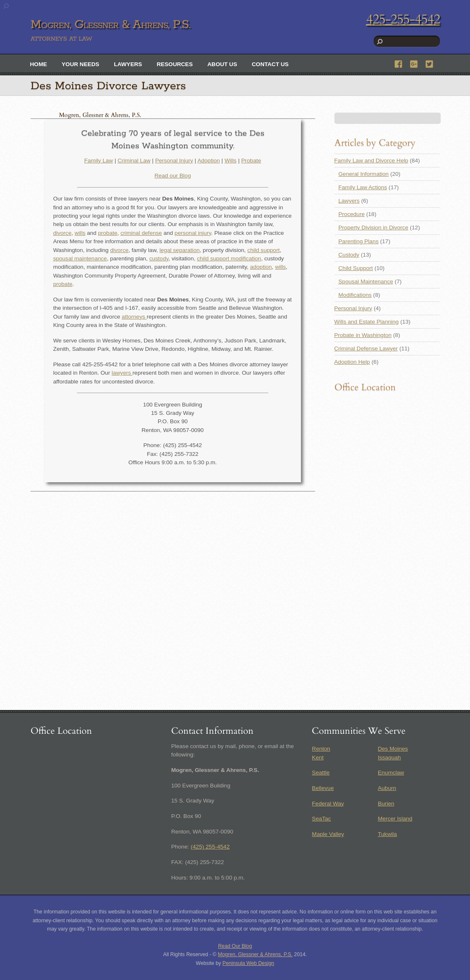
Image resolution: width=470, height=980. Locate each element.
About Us (222, 64)
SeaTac (321, 819)
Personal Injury (174, 161)
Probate (251, 161)
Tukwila (388, 834)
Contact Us (270, 64)
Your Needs (80, 64)
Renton (321, 749)
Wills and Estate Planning (367, 322)
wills (80, 233)
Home (39, 64)
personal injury (193, 233)
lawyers (122, 373)
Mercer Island (395, 819)
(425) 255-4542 (210, 847)
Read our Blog (173, 176)
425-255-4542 (403, 19)
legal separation (180, 250)
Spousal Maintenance (366, 282)
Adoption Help (352, 362)
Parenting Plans (359, 241)
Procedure (352, 214)
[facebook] (399, 63)
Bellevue (323, 788)
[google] (414, 63)
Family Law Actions (363, 187)
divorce (62, 233)
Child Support (356, 268)
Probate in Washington (363, 335)
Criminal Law (134, 161)
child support (263, 250)
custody (159, 259)
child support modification (229, 259)
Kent (318, 758)
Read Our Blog (235, 946)
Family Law (99, 161)
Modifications (355, 295)
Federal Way (328, 804)
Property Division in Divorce (374, 228)
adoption (261, 267)
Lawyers (128, 64)
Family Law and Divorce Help (371, 161)
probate (108, 233)
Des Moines (393, 749)
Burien (386, 804)
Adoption (209, 161)
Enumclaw (391, 773)
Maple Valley (328, 834)
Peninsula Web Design (249, 963)
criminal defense (141, 233)
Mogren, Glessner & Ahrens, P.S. (256, 954)
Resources (175, 64)
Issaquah (389, 758)
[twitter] (430, 63)
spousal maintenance (80, 259)
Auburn (387, 788)
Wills (230, 161)
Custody (349, 255)
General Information (364, 174)
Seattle (321, 773)
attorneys (134, 317)
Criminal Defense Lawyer (366, 349)
